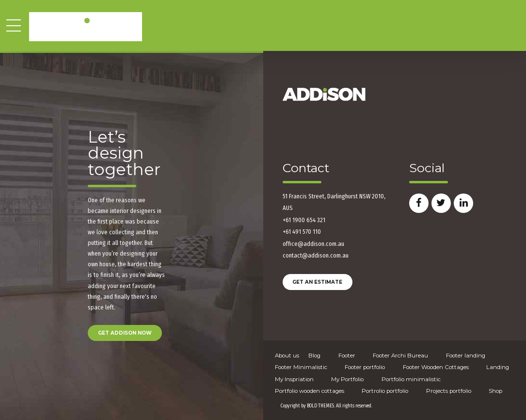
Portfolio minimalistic (411, 379)
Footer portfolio (365, 367)
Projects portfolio (449, 391)
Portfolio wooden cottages (310, 391)
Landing (498, 367)
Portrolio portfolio (385, 391)
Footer (347, 355)
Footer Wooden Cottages (436, 367)
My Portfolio (347, 379)
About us (287, 355)
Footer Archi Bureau (400, 355)
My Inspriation (294, 379)
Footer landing (466, 355)
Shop (495, 391)
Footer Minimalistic (301, 367)
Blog (314, 355)
